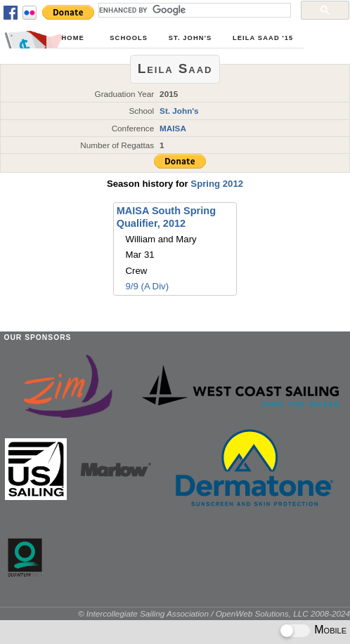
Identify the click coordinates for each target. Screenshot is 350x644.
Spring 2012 (217, 184)
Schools (129, 38)
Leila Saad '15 (263, 38)
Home (72, 38)
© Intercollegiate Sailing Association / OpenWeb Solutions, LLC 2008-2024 (214, 613)
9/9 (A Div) (148, 286)
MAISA (173, 128)
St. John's (190, 38)
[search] (193, 10)
